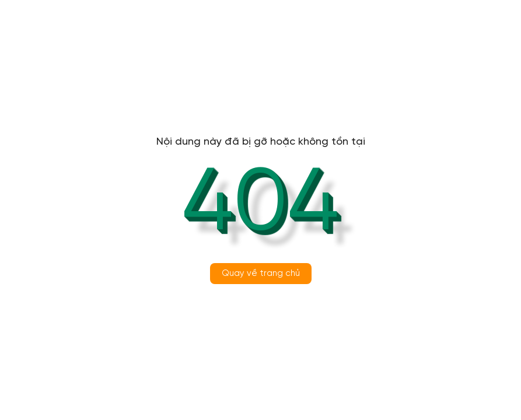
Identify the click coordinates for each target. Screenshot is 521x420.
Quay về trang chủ (261, 274)
